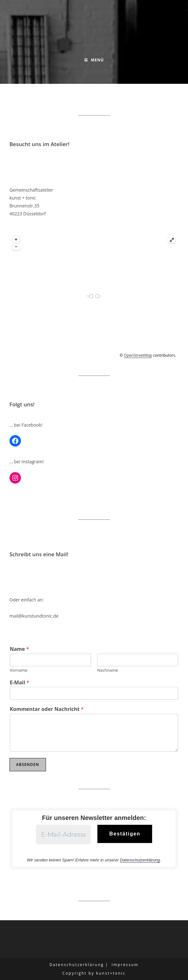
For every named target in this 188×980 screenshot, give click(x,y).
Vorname (19, 670)
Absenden (28, 764)
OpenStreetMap (138, 355)
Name (19, 649)
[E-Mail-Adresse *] (63, 835)
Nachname (108, 670)
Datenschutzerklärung (140, 860)
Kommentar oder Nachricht (47, 709)
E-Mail (20, 683)
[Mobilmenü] (94, 60)
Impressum (125, 965)
